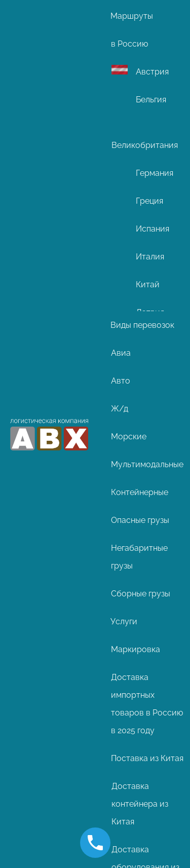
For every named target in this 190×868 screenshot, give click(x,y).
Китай (148, 285)
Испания (153, 229)
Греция (149, 201)
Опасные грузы (140, 520)
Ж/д (120, 409)
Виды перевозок (142, 325)
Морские (129, 437)
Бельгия (151, 100)
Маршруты (132, 16)
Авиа (121, 353)
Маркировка (136, 649)
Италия (150, 257)
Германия (155, 173)
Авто (121, 381)
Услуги (124, 621)
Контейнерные (140, 492)
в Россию (129, 44)
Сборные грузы (141, 594)
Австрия (152, 72)
